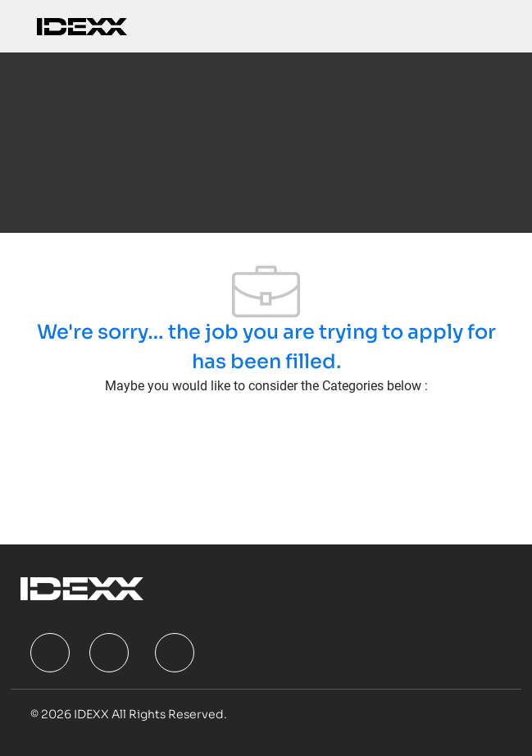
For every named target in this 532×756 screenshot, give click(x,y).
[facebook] (50, 653)
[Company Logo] (82, 26)
